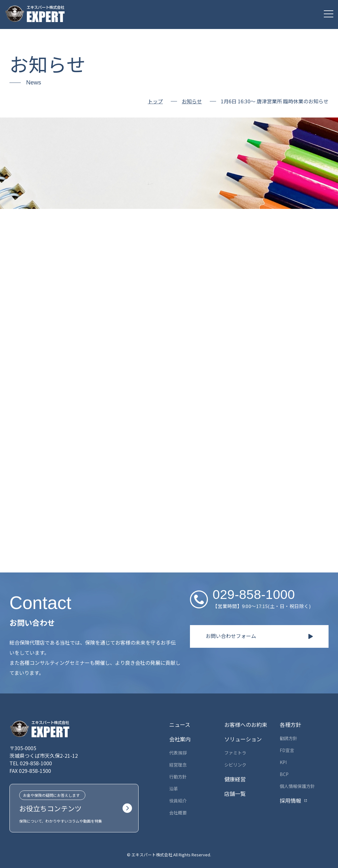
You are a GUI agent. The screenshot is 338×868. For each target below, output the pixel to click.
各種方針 (290, 724)
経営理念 (178, 765)
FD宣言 (287, 750)
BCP (284, 774)
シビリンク (235, 765)
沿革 (174, 789)
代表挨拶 (178, 753)
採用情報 (290, 800)
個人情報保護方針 (297, 786)
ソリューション (243, 739)
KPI (283, 762)
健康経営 (235, 779)
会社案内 (180, 739)
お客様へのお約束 (246, 724)
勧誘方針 (289, 738)
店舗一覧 (235, 793)
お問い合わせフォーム (231, 636)
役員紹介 (178, 801)
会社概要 (178, 813)
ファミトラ (235, 753)
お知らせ (192, 101)
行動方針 (178, 777)
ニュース (180, 724)
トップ (155, 101)
